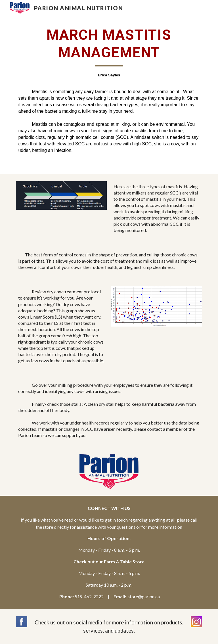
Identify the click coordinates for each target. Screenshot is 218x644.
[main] (109, 90)
